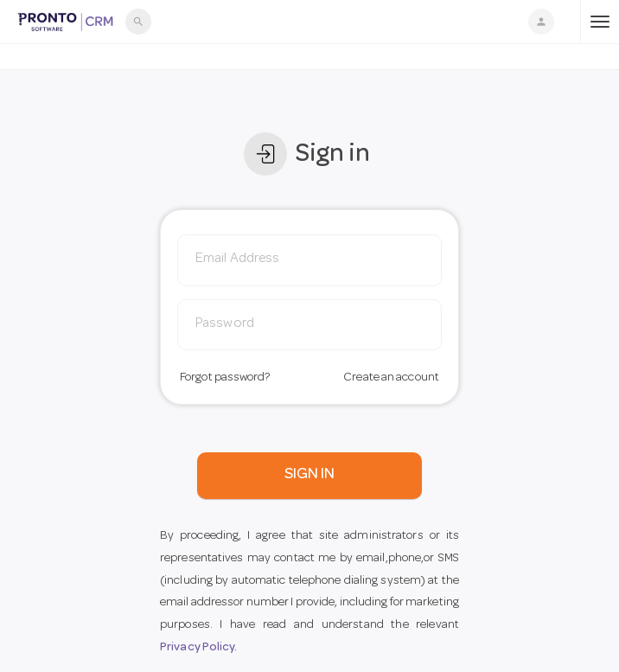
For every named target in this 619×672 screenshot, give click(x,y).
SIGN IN (310, 475)
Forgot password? (225, 378)
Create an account (391, 378)
